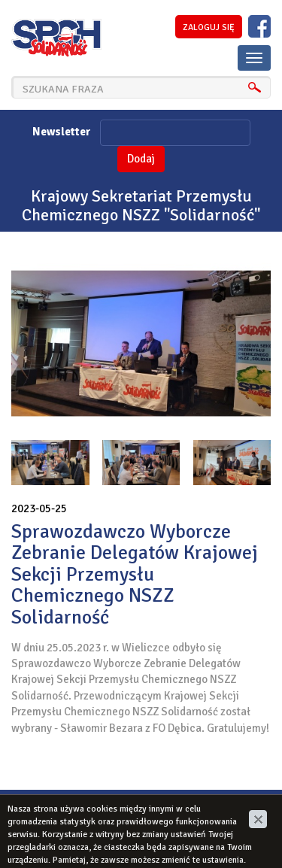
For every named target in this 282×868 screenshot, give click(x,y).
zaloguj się (209, 27)
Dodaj (141, 159)
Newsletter (61, 132)
